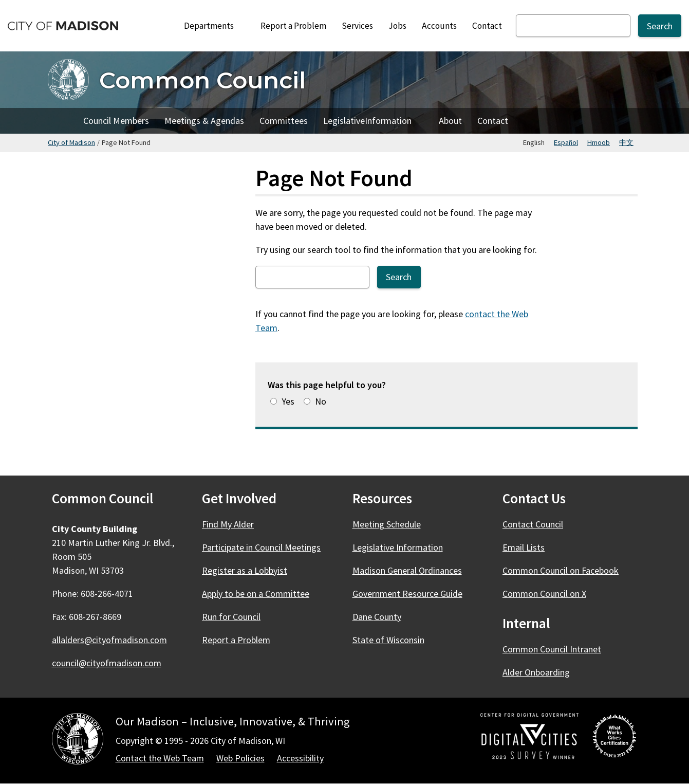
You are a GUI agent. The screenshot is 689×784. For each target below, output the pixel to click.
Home (62, 121)
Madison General (413, 570)
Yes (288, 401)
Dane (383, 617)
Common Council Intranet (552, 649)
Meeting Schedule (387, 524)
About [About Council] (450, 121)
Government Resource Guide (407, 594)
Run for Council (231, 617)
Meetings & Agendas (204, 121)
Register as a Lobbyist (245, 570)
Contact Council (533, 524)
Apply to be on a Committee (256, 594)
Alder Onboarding (536, 672)
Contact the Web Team (160, 758)
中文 (626, 142)
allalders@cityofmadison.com (109, 640)
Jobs (397, 26)
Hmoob (599, 142)
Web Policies (240, 758)
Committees (284, 121)
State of (394, 640)
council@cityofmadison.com (107, 663)
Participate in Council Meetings (261, 547)
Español (566, 142)
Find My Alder (228, 524)
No (321, 401)
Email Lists (524, 547)
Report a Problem (293, 26)
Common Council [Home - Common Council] (202, 80)
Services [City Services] (357, 26)
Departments (215, 26)
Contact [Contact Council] (493, 121)
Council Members (116, 121)
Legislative (373, 123)
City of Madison (71, 142)
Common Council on (566, 570)
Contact (487, 26)
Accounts (439, 26)
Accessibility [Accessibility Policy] (300, 758)
